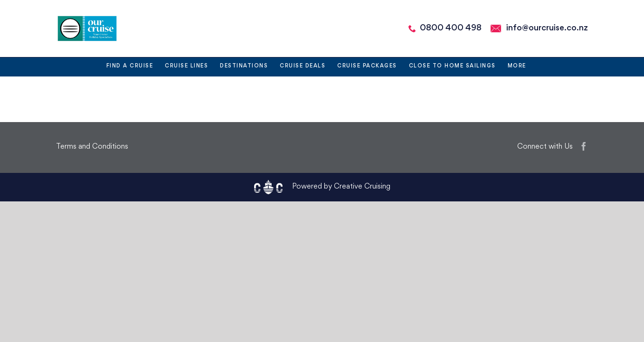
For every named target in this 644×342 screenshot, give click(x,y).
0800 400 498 (451, 28)
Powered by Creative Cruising (341, 187)
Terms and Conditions (92, 147)
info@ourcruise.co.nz (547, 28)
